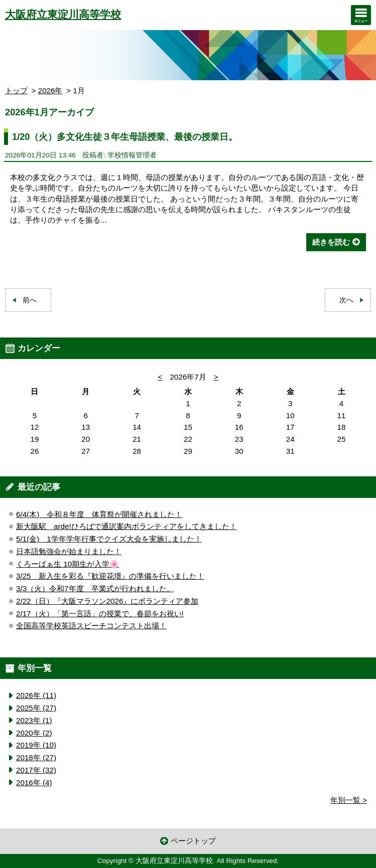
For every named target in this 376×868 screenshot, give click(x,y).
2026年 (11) (36, 695)
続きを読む (331, 242)
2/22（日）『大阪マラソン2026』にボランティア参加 (107, 601)
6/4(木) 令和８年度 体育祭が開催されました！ (99, 514)
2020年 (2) (34, 733)
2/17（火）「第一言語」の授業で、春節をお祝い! (100, 614)
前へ (30, 300)
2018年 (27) (36, 757)
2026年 (50, 91)
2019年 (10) (36, 745)
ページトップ (193, 841)
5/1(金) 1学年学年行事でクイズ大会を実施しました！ (109, 539)
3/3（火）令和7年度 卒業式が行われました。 (95, 588)
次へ (346, 300)
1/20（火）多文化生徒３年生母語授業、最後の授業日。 (125, 137)
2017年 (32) (36, 770)
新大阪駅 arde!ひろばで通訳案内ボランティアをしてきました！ (127, 526)
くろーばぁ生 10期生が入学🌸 (68, 564)
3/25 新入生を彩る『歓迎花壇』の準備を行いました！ (110, 576)
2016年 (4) (34, 783)
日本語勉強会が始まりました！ (69, 551)
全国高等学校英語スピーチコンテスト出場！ (91, 626)
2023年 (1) (34, 720)
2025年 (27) (36, 708)
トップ (16, 91)
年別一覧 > (349, 800)
